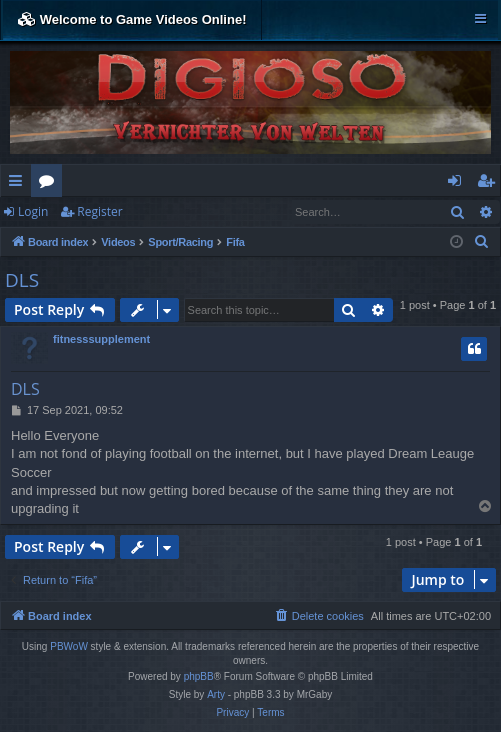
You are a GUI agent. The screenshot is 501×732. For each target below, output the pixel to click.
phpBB (199, 676)
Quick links (19, 184)
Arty (216, 694)
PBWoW (69, 646)
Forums (50, 184)
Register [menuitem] (490, 184)
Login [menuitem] (458, 184)
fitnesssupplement (101, 339)
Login (33, 211)
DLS (22, 280)
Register (99, 211)
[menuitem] (482, 242)
